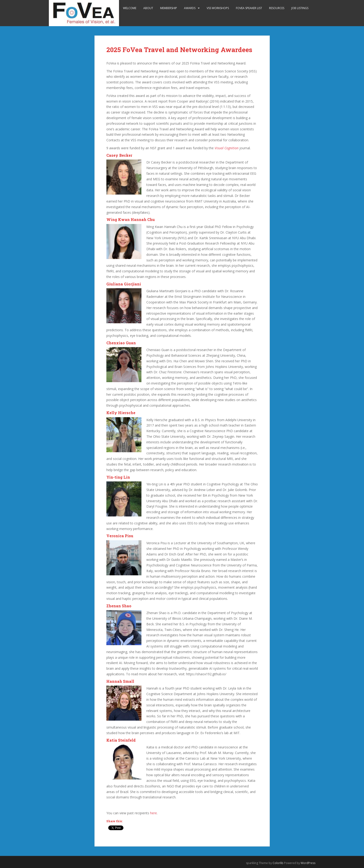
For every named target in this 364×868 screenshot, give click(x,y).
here (153, 813)
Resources (277, 8)
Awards (190, 8)
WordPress (308, 863)
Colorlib (278, 863)
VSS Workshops (218, 8)
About (148, 8)
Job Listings (300, 8)
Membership (169, 8)
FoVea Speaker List (249, 8)
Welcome (130, 8)
